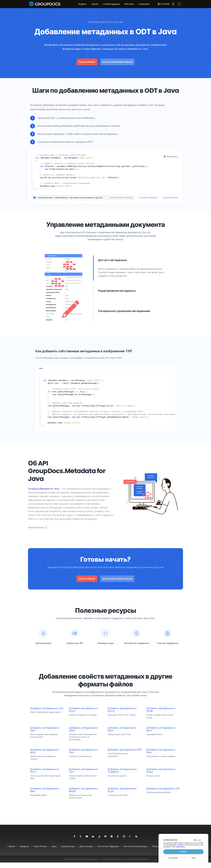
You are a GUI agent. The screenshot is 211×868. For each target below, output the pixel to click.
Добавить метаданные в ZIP (163, 794)
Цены (54, 852)
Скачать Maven (87, 62)
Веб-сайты (129, 4)
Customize (173, 858)
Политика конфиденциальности (111, 865)
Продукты (82, 4)
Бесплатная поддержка (108, 852)
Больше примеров (148, 198)
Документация (171, 198)
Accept (183, 852)
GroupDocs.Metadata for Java (43, 489)
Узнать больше (36, 527)
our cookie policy (179, 847)
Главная (11, 852)
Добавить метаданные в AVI (47, 714)
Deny (194, 858)
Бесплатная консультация (136, 852)
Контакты (145, 865)
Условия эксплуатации (132, 865)
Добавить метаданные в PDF (125, 755)
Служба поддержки (111, 4)
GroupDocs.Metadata (42, 105)
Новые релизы (40, 852)
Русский (162, 4)
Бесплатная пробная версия (117, 62)
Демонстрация (86, 852)
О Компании (144, 4)
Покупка (95, 4)
